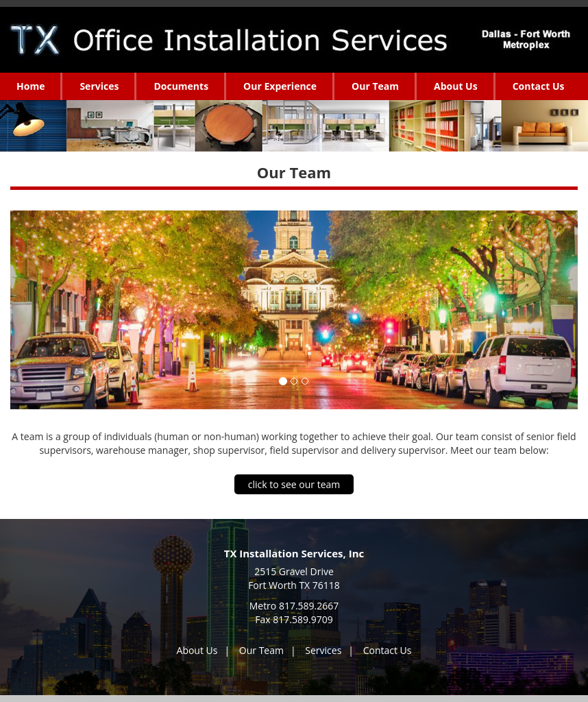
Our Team (261, 650)
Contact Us (388, 650)
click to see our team (294, 484)
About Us (197, 650)
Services (323, 650)
